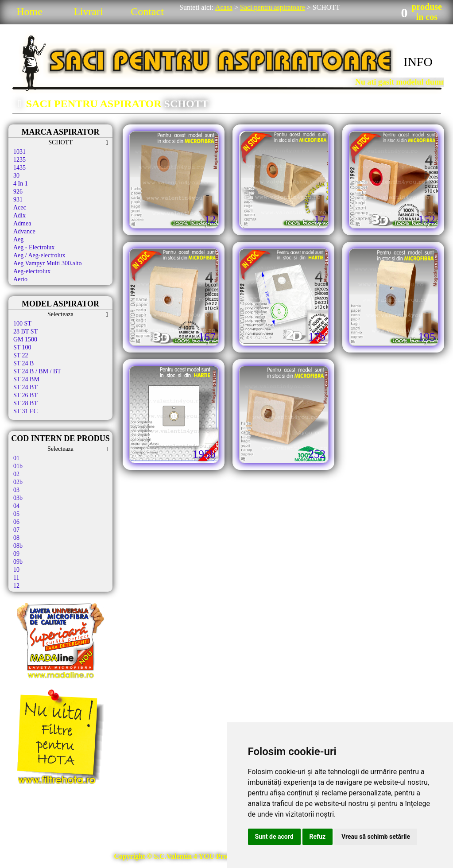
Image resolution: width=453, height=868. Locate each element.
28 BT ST (25, 331)
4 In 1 (21, 184)
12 (16, 586)
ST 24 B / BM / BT (37, 371)
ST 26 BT (25, 395)
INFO (418, 62)
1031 (19, 152)
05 (16, 514)
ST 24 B (23, 363)
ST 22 (21, 355)
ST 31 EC (25, 411)
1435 (19, 168)
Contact (147, 12)
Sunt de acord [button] (274, 837)
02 (16, 474)
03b (18, 498)
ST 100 (22, 347)
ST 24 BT (25, 387)
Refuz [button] (318, 837)
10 (16, 570)
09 (16, 554)
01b (18, 466)
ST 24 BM (26, 379)
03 (16, 490)
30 (16, 176)
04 (16, 506)
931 (18, 200)
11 (16, 578)
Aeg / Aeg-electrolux (39, 255)
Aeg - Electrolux (34, 247)
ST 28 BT (25, 403)
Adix (19, 215)
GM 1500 (25, 339)
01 (16, 458)
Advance (24, 231)
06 (16, 522)
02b (18, 482)
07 (16, 530)
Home (29, 12)
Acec (20, 207)
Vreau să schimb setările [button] (376, 837)
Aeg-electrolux (32, 271)
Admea (22, 223)
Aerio (20, 279)
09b (18, 562)
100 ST (22, 324)
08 (16, 538)
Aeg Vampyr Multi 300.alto (48, 263)
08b (18, 546)
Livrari (88, 12)
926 (18, 192)
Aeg (18, 239)
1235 (19, 160)
